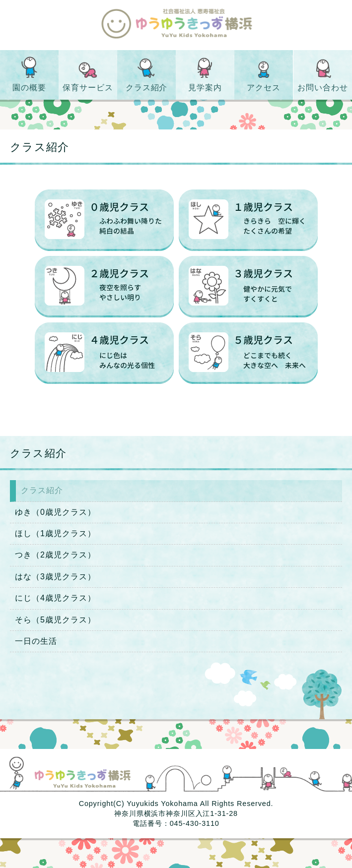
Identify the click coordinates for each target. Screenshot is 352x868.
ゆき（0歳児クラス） (55, 512)
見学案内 (205, 88)
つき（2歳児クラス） (55, 555)
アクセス (264, 88)
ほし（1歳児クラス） (55, 533)
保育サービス (88, 88)
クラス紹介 (147, 88)
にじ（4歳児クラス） (55, 598)
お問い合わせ (323, 88)
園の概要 (29, 88)
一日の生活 (36, 641)
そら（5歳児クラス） (55, 620)
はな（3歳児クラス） (55, 577)
